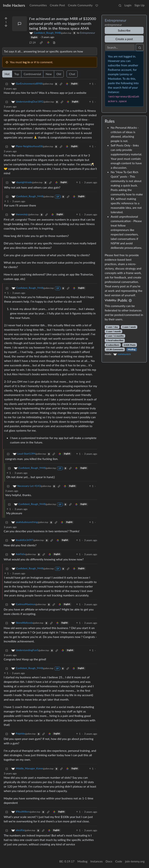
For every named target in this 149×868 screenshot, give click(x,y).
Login (128, 5)
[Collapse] (7, 84)
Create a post (124, 39)
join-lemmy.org (135, 861)
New (49, 74)
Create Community (80, 5)
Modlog (132, 349)
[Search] (120, 47)
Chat (72, 74)
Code (119, 861)
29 (33, 43)
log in (26, 62)
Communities (38, 5)
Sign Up (140, 5)
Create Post (57, 5)
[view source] (54, 43)
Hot (7, 74)
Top (17, 74)
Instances (97, 861)
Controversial (32, 74)
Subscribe (124, 30)
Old (59, 74)
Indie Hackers (14, 5)
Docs (109, 861)
